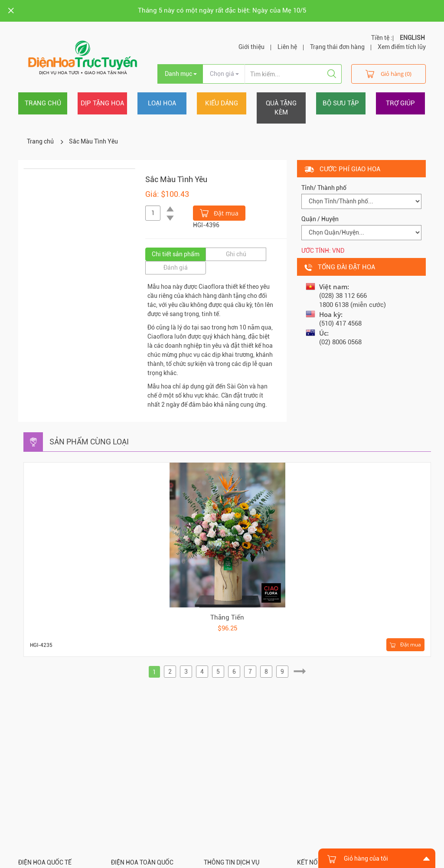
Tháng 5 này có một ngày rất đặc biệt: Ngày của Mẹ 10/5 (222, 10)
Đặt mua (219, 212)
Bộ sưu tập (341, 103)
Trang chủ (43, 103)
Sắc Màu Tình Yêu (93, 141)
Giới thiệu (251, 47)
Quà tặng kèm (281, 108)
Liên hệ (287, 47)
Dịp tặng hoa (102, 103)
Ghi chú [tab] (236, 254)
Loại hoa (162, 103)
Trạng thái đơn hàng (337, 47)
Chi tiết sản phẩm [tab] (176, 254)
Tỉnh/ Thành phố (324, 188)
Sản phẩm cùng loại (89, 442)
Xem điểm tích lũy (402, 47)
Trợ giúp (400, 103)
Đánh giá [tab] (176, 268)
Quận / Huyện (320, 219)
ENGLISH (412, 38)
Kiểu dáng (222, 103)
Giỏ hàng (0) (388, 73)
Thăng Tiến (227, 617)
